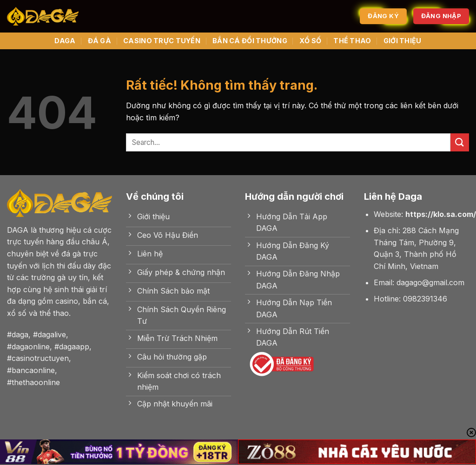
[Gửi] (460, 142)
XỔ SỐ (310, 41)
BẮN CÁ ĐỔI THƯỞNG (250, 41)
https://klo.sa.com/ (441, 214)
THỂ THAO (352, 41)
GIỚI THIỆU (403, 41)
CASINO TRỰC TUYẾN (162, 41)
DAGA (65, 41)
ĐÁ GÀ (99, 41)
